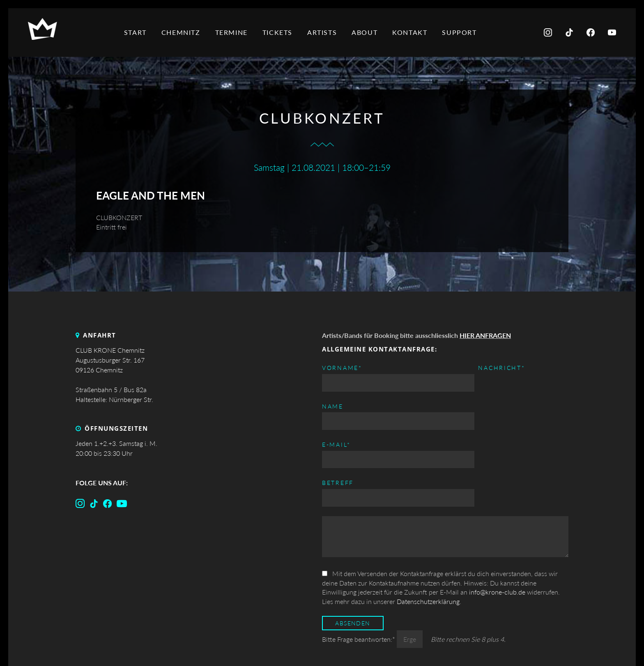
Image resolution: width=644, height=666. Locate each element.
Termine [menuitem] (233, 32)
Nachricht (345, 444)
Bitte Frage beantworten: (359, 573)
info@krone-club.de (497, 526)
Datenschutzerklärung (428, 536)
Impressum (480, 647)
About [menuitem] (367, 32)
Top (322, 647)
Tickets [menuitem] (279, 32)
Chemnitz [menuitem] (183, 32)
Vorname (342, 367)
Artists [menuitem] (324, 32)
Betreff (463, 406)
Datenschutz (542, 647)
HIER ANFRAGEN (485, 335)
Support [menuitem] (461, 32)
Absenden (353, 557)
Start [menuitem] (137, 32)
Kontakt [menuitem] (412, 32)
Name (333, 406)
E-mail (462, 367)
